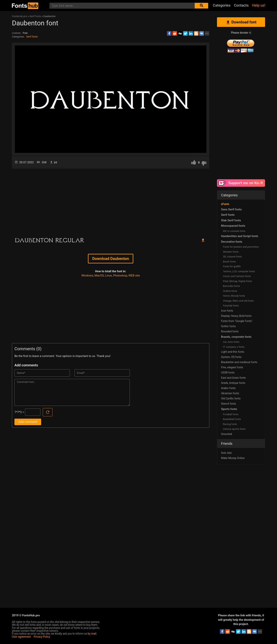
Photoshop (120, 276)
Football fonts (231, 414)
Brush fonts (229, 262)
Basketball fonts (232, 419)
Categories (222, 5)
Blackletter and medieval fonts (239, 362)
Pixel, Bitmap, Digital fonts (237, 281)
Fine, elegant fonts (232, 367)
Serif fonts (32, 37)
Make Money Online (233, 458)
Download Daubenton (111, 259)
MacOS (99, 276)
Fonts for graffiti (232, 266)
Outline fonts (230, 291)
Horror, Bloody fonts (234, 296)
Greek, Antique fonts (233, 383)
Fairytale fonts (231, 306)
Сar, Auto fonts (231, 342)
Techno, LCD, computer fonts (239, 271)
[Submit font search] (201, 6)
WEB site (134, 276)
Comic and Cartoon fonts (237, 276)
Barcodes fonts (231, 286)
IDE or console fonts (234, 231)
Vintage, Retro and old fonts (238, 301)
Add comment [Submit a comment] (28, 422)
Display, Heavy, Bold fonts (236, 316)
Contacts (241, 5)
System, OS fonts (231, 357)
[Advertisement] (111, 202)
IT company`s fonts (234, 347)
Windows (87, 276)
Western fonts (231, 252)
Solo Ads (226, 453)
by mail (92, 634)
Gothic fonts (228, 326)
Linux (108, 276)
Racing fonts (230, 424)
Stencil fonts (229, 404)
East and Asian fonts (233, 378)
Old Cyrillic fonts (231, 398)
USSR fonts (228, 373)
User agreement (21, 637)
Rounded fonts (230, 331)
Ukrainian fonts (230, 393)
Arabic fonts (228, 388)
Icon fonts (227, 311)
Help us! (259, 5)
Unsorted (227, 434)
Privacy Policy (42, 637)
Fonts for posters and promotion (241, 247)
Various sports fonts (234, 429)
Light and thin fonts (233, 352)
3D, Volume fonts (232, 257)
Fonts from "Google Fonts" (237, 321)
